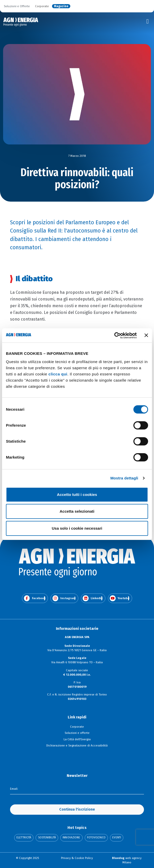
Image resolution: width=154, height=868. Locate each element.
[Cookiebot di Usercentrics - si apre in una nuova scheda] (114, 336)
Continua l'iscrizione (77, 809)
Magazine (61, 6)
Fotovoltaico (96, 838)
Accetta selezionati (77, 511)
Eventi (117, 838)
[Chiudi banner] (146, 335)
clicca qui (58, 374)
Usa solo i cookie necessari (77, 528)
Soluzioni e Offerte (17, 6)
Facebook (35, 598)
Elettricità (24, 838)
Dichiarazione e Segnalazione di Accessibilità (77, 745)
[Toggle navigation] (148, 21)
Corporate (42, 6)
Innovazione (71, 838)
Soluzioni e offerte (77, 733)
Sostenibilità (47, 838)
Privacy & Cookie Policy (77, 858)
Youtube (119, 598)
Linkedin (93, 598)
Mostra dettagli (124, 478)
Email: (14, 789)
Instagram (64, 598)
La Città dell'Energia (77, 739)
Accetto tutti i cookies (77, 495)
